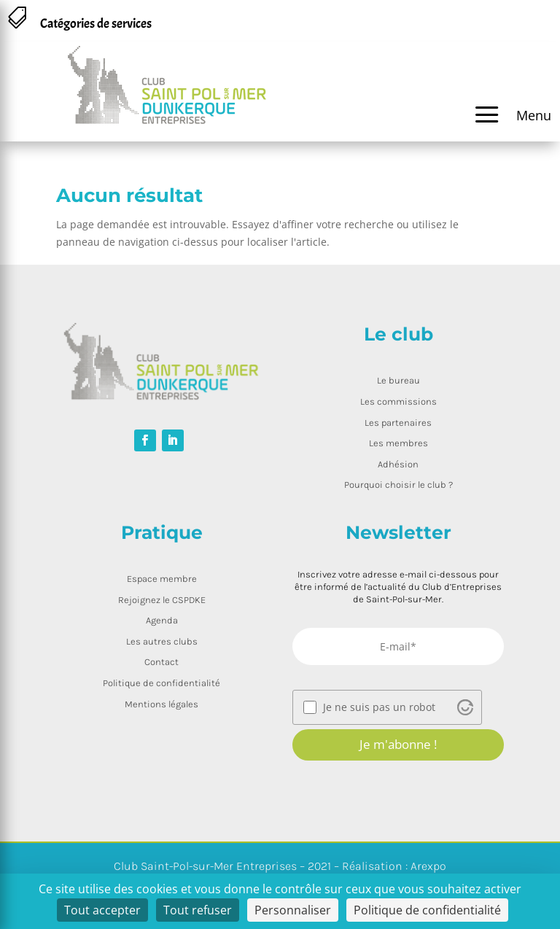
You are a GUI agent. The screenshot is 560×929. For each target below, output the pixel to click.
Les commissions (398, 401)
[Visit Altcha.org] (465, 707)
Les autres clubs (162, 641)
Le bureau (398, 380)
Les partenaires (398, 423)
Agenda (162, 620)
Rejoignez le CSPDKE (162, 600)
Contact (162, 662)
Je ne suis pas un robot (379, 707)
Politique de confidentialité (162, 683)
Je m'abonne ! (398, 744)
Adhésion (398, 464)
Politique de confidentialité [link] (427, 910)
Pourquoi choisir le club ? (398, 485)
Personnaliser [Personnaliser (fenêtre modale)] (293, 910)
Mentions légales (162, 704)
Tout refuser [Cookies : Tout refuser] (198, 910)
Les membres (398, 443)
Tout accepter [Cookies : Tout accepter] (102, 910)
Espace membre (162, 579)
